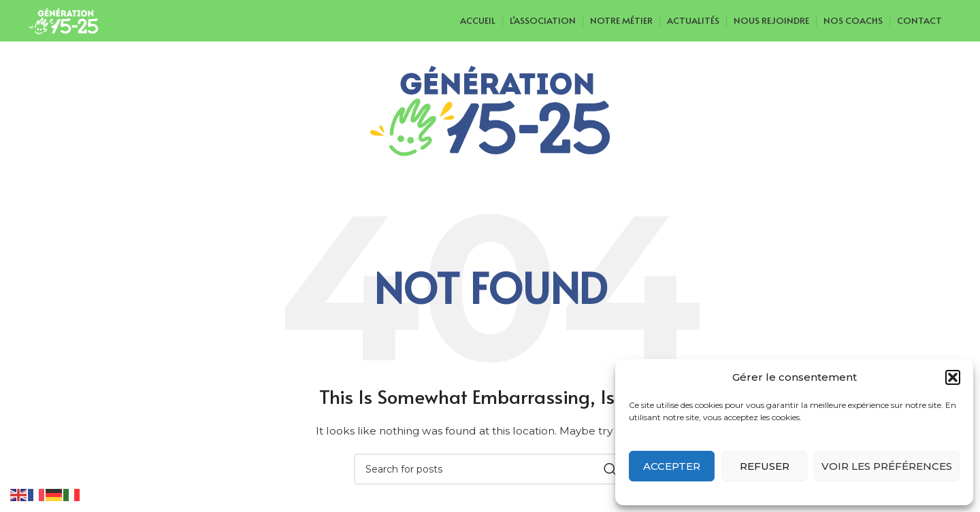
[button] (953, 377)
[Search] (490, 469)
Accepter (672, 466)
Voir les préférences (887, 466)
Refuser (765, 466)
